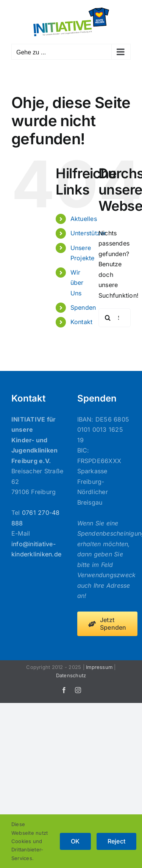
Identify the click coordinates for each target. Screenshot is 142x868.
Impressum (99, 667)
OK (75, 841)
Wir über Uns (77, 283)
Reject (116, 841)
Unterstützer (88, 233)
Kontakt (82, 322)
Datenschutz (71, 675)
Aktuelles (84, 219)
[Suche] (108, 318)
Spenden (83, 307)
